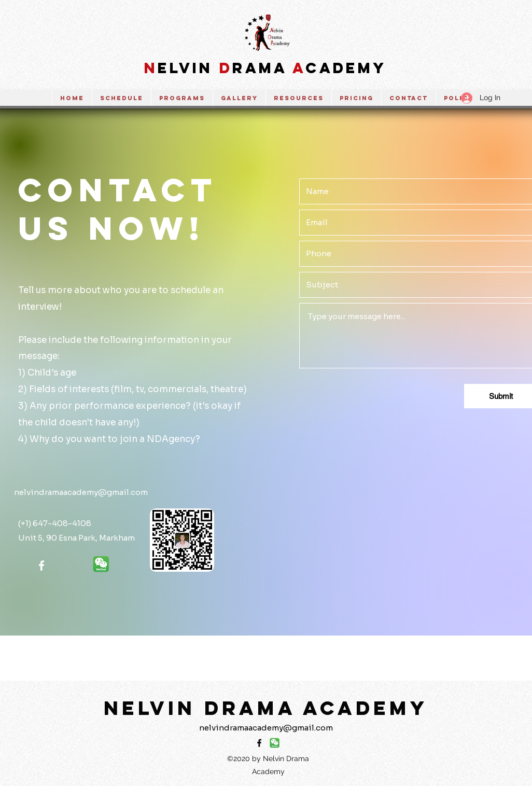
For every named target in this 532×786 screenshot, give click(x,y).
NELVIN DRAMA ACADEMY (266, 708)
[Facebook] (41, 566)
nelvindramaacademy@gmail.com (81, 492)
